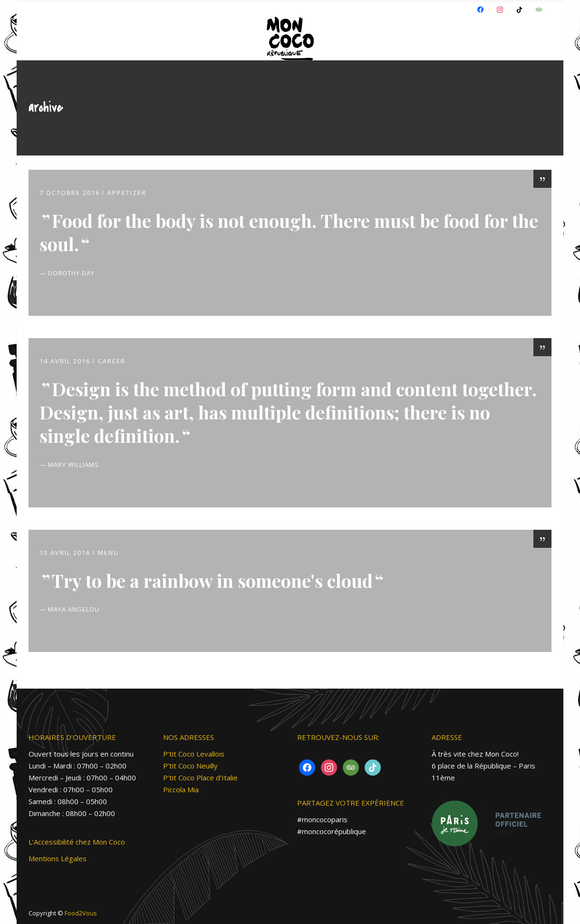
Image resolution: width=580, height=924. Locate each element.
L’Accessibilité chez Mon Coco (77, 842)
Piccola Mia (181, 789)
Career (112, 361)
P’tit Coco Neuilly (190, 766)
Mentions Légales (58, 858)
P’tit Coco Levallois (194, 754)
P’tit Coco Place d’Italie (200, 778)
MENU (108, 553)
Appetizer (127, 193)
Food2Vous (81, 913)
